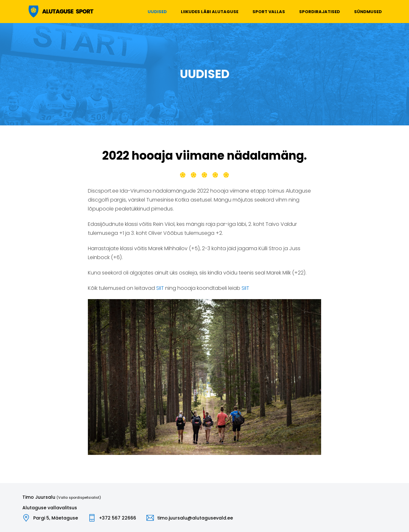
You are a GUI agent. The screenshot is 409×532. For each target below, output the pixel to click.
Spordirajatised (320, 12)
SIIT (160, 288)
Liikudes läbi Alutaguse (210, 12)
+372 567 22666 (118, 518)
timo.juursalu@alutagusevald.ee (195, 518)
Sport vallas (269, 12)
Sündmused (368, 12)
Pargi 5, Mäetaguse (56, 518)
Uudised (157, 12)
